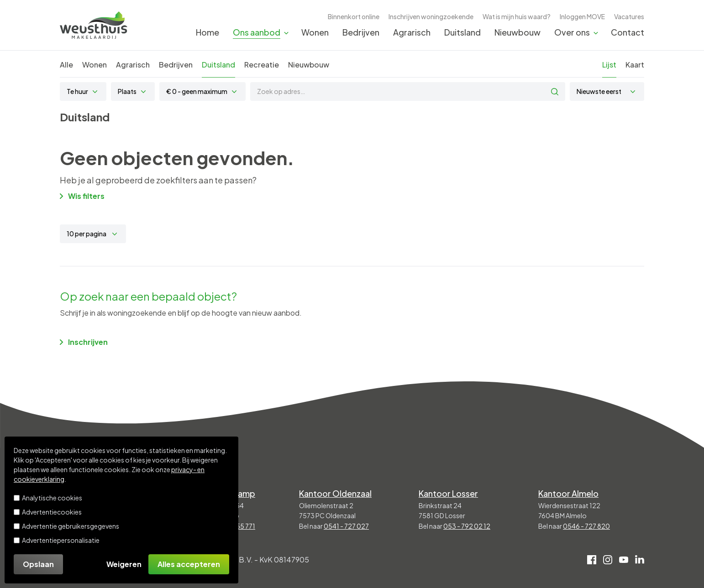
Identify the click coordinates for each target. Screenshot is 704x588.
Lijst (609, 65)
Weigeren (124, 564)
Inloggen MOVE (582, 16)
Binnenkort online (354, 16)
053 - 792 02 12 (467, 526)
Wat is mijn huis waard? (517, 16)
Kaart (635, 65)
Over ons (572, 32)
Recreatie (262, 65)
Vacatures (629, 16)
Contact (628, 32)
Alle (66, 65)
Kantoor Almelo (568, 493)
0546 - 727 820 (586, 526)
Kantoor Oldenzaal (335, 493)
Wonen (315, 32)
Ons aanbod (257, 32)
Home (208, 32)
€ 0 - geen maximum (197, 91)
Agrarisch (412, 32)
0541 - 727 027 (346, 526)
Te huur (77, 91)
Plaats (127, 91)
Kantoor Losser (448, 493)
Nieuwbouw (517, 32)
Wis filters (82, 196)
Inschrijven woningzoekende (431, 16)
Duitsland (462, 32)
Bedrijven (361, 32)
